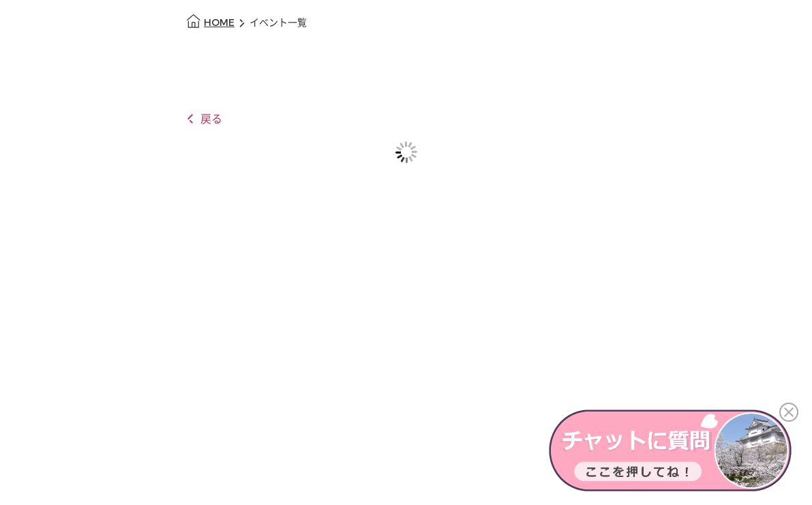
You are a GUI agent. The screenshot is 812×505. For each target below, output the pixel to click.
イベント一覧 (278, 23)
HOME (219, 23)
